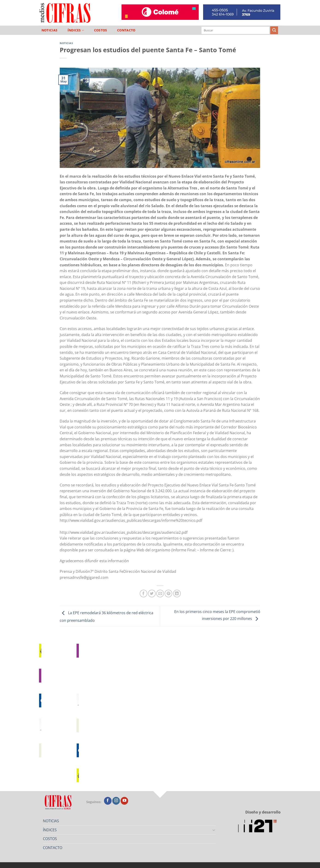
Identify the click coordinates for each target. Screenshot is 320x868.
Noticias (66, 43)
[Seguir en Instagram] (116, 801)
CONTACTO (126, 30)
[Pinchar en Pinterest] (168, 593)
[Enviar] (274, 30)
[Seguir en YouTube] (124, 801)
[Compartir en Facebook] (144, 593)
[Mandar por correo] (160, 593)
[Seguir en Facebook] (108, 801)
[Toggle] (214, 830)
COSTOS (101, 30)
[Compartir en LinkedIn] (177, 593)
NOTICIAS (49, 30)
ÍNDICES (76, 30)
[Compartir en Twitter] (152, 593)
